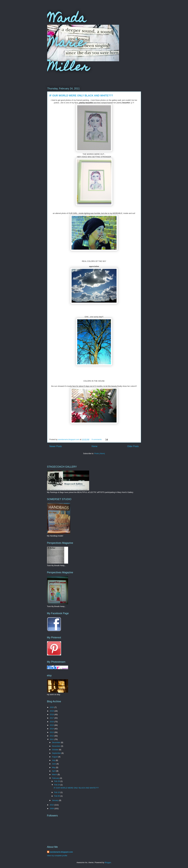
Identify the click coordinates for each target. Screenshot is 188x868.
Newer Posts (56, 446)
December (56, 742)
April (54, 771)
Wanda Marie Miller (68, 44)
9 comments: (97, 439)
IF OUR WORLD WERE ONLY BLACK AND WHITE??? (81, 96)
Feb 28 (57, 781)
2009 (52, 808)
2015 (52, 725)
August (55, 757)
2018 (52, 714)
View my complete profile (57, 856)
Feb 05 (57, 796)
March (55, 774)
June (54, 764)
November (56, 746)
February (56, 778)
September (57, 753)
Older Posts (133, 446)
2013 (52, 732)
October (55, 750)
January (55, 800)
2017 (52, 718)
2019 (52, 711)
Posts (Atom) (100, 453)
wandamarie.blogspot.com (61, 852)
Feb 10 (57, 792)
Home (94, 446)
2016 (52, 722)
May (54, 767)
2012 (52, 736)
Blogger (108, 862)
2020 (52, 707)
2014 (52, 729)
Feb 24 (57, 785)
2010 (52, 805)
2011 (52, 739)
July (54, 760)
